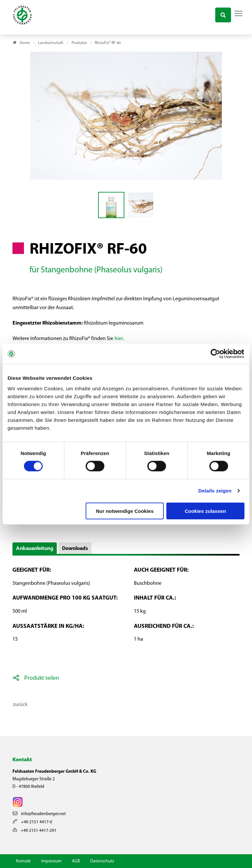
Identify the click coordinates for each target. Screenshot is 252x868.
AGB (76, 861)
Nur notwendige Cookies (125, 511)
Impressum (51, 861)
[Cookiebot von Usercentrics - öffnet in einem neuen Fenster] (216, 354)
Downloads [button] (75, 549)
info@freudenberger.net (39, 814)
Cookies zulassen (205, 511)
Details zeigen (215, 491)
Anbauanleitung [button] (35, 549)
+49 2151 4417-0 (32, 822)
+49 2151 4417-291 (35, 831)
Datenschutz (102, 861)
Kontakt (23, 861)
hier (119, 339)
